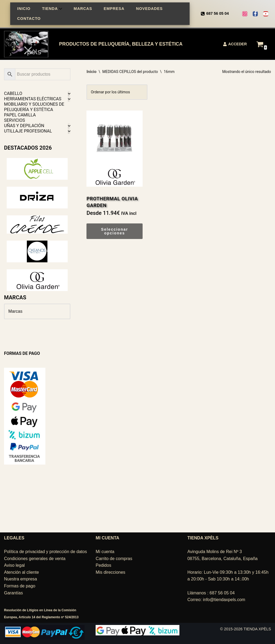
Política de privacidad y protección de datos (46, 552)
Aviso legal (14, 565)
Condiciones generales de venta (35, 559)
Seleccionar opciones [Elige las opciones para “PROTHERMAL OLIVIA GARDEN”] (115, 231)
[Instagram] (245, 14)
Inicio (91, 72)
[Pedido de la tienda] (117, 92)
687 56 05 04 (218, 13)
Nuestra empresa (21, 579)
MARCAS (83, 9)
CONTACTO (29, 19)
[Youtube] (266, 14)
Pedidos (103, 565)
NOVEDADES (149, 9)
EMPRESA (114, 9)
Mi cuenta (105, 552)
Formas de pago (20, 586)
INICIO (24, 9)
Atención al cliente (21, 572)
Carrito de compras (114, 559)
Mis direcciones (110, 572)
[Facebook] (255, 14)
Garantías (13, 593)
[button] (61, 9)
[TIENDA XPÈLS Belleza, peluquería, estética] (28, 44)
